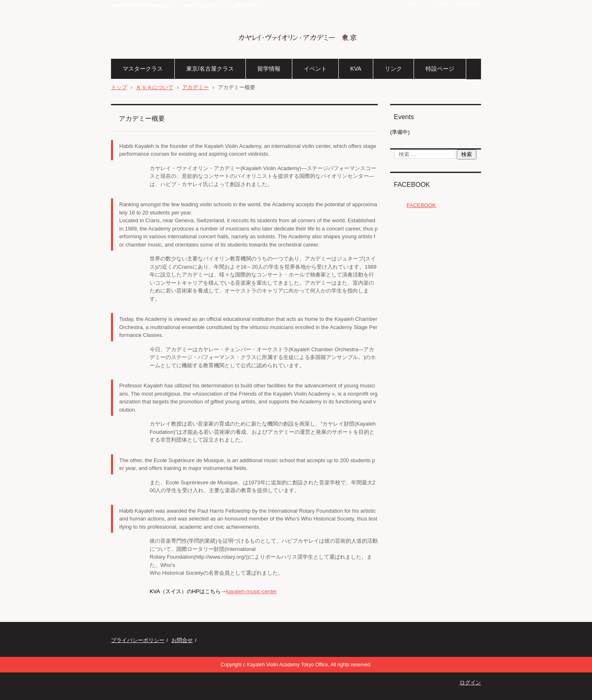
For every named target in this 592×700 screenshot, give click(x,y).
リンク (393, 69)
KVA (356, 69)
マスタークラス (143, 69)
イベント (315, 69)
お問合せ (182, 640)
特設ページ (440, 69)
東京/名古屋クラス (210, 69)
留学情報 (269, 69)
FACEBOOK (412, 185)
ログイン (470, 683)
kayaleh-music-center (252, 591)
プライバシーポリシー (138, 640)
